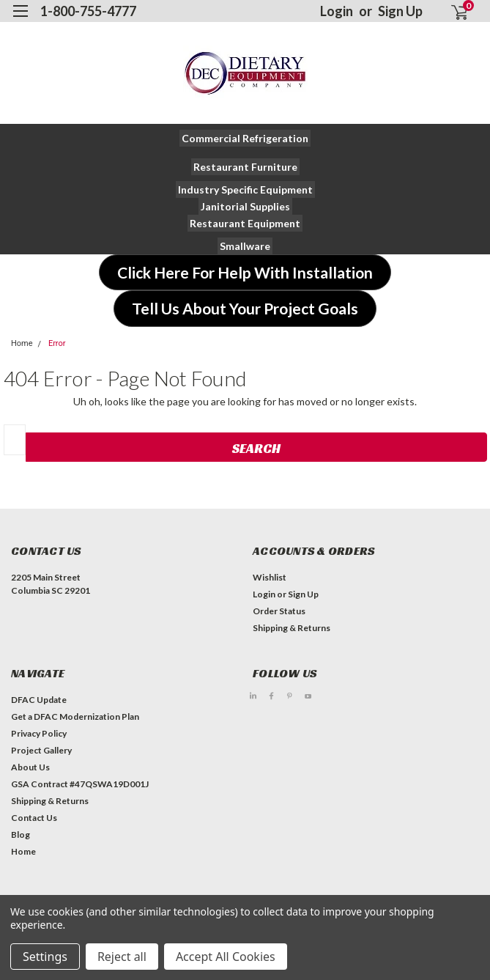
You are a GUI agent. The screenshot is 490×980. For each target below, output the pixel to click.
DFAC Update (39, 700)
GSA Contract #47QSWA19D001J (80, 784)
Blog (21, 835)
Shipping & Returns (292, 628)
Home (22, 343)
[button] (245, 138)
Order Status (279, 611)
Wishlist (270, 577)
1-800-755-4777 (88, 11)
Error (57, 343)
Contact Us (34, 818)
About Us (30, 767)
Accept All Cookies (226, 957)
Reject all (122, 957)
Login (337, 11)
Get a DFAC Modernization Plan (75, 716)
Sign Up (400, 11)
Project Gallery (41, 750)
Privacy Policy (39, 733)
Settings (45, 957)
